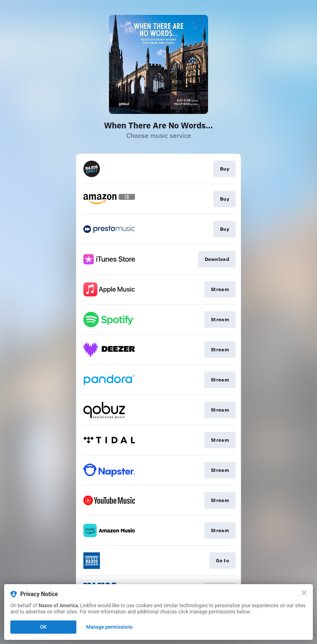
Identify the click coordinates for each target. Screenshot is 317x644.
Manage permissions (110, 627)
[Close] (304, 593)
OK (43, 627)
